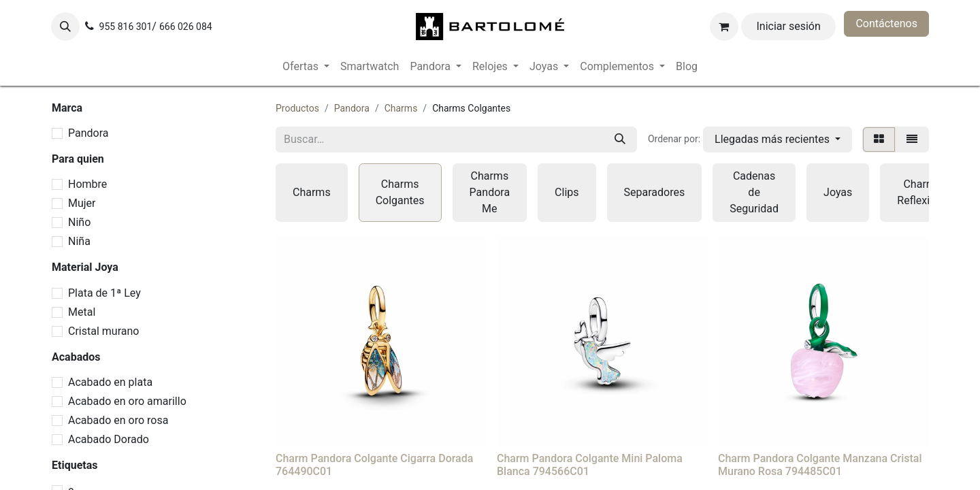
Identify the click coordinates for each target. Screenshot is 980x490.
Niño (79, 222)
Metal (82, 312)
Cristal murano (103, 331)
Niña (79, 241)
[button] (65, 27)
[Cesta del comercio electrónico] (724, 27)
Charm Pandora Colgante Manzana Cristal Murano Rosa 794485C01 (820, 465)
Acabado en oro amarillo (127, 401)
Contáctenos (886, 23)
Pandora (88, 133)
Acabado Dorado (109, 439)
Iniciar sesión (789, 26)
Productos (297, 108)
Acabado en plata (110, 382)
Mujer (82, 203)
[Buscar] (620, 140)
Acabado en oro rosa (118, 420)
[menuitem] (306, 67)
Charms (401, 108)
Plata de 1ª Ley (104, 293)
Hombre (87, 184)
